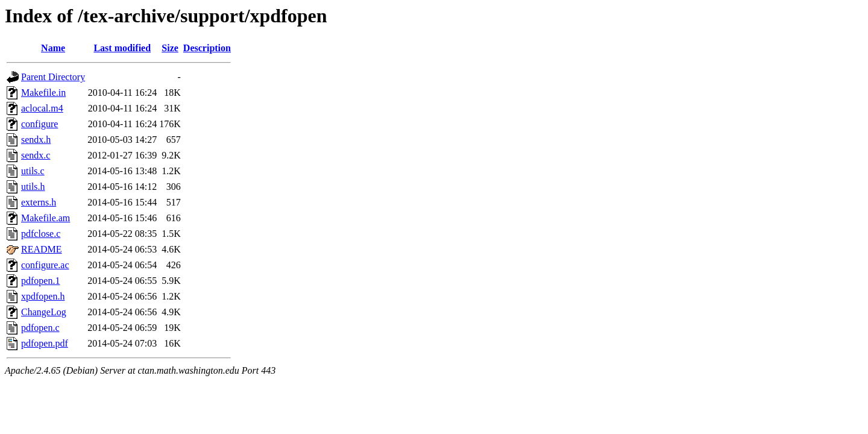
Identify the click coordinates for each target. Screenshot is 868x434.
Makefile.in (43, 93)
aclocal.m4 (42, 108)
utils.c (33, 171)
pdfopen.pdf (45, 343)
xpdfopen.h (43, 296)
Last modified (122, 48)
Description (207, 48)
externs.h (39, 202)
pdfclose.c (41, 234)
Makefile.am (46, 218)
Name (53, 48)
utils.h (33, 187)
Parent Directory (53, 77)
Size (170, 48)
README (42, 249)
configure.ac (45, 265)
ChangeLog (44, 312)
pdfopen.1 (40, 281)
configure (39, 124)
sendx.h (36, 140)
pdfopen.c (40, 328)
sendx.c (36, 155)
